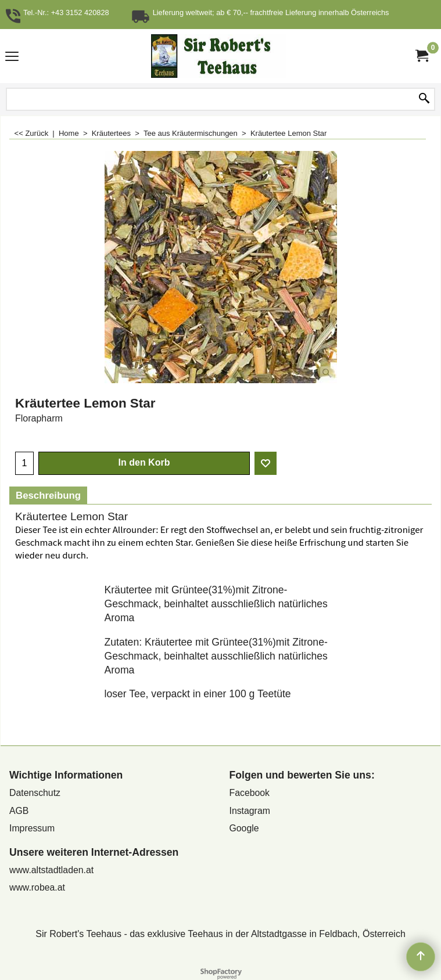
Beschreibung (48, 496)
